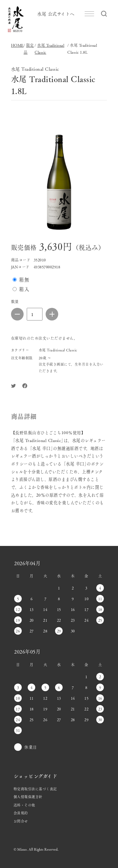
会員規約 (21, 813)
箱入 (24, 289)
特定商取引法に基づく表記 (35, 789)
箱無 (24, 280)
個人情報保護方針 (28, 797)
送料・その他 (24, 805)
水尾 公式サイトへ (56, 14)
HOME (17, 45)
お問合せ (21, 821)
